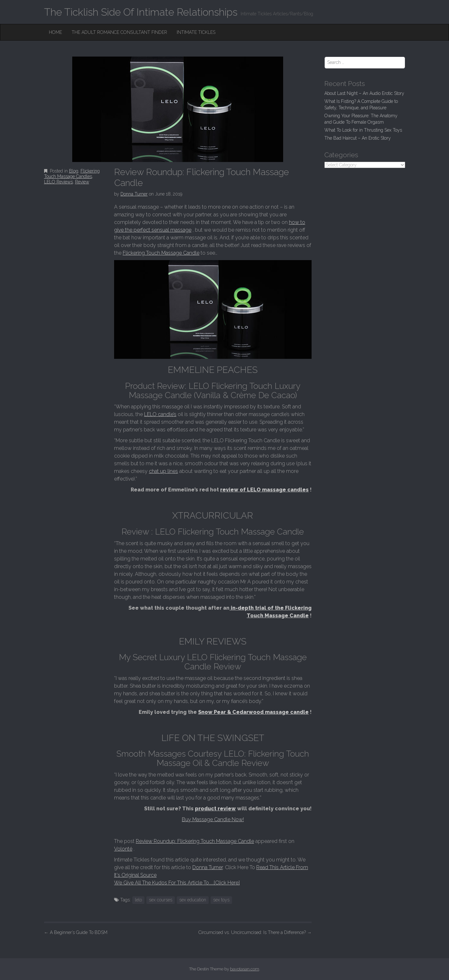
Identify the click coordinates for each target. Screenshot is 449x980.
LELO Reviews (58, 182)
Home (55, 32)
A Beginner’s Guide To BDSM (76, 932)
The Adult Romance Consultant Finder (119, 32)
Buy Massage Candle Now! (213, 819)
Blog (74, 171)
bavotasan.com (245, 969)
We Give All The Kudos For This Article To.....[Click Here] (177, 883)
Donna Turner (134, 194)
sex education (193, 900)
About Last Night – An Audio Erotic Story (364, 93)
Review (82, 182)
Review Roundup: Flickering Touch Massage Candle (195, 841)
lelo (138, 900)
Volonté (123, 849)
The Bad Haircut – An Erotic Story (358, 138)
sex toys (221, 900)
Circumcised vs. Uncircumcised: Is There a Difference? (255, 932)
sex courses (161, 900)
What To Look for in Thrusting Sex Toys (363, 130)
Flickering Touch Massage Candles (72, 174)
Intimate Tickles (196, 32)
